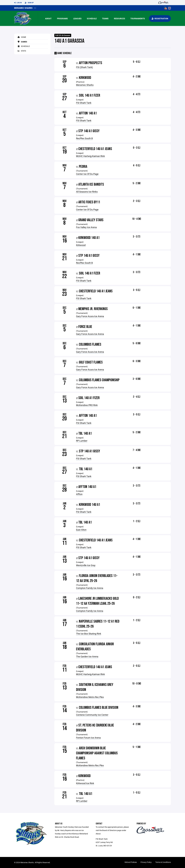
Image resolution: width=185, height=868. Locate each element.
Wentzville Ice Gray (86, 565)
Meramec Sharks (23, 8)
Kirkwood (81, 245)
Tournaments (138, 18)
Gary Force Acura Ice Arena (90, 316)
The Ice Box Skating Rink (89, 634)
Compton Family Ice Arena (90, 588)
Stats (21, 51)
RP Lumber (82, 441)
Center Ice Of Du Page (87, 174)
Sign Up (29, 3)
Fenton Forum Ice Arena (88, 738)
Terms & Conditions (163, 862)
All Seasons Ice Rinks (87, 192)
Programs (62, 18)
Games (22, 42)
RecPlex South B (84, 138)
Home (21, 37)
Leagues (77, 18)
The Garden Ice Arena (87, 656)
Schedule (92, 18)
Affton (79, 494)
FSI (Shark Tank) (84, 67)
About (48, 18)
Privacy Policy (146, 862)
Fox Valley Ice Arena (86, 227)
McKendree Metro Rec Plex (90, 697)
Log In (18, 3)
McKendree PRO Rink (87, 405)
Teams (105, 18)
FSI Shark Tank (84, 103)
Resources (119, 18)
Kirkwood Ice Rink (85, 783)
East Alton (81, 530)
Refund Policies (131, 862)
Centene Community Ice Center (92, 715)
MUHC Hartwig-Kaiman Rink (90, 156)
